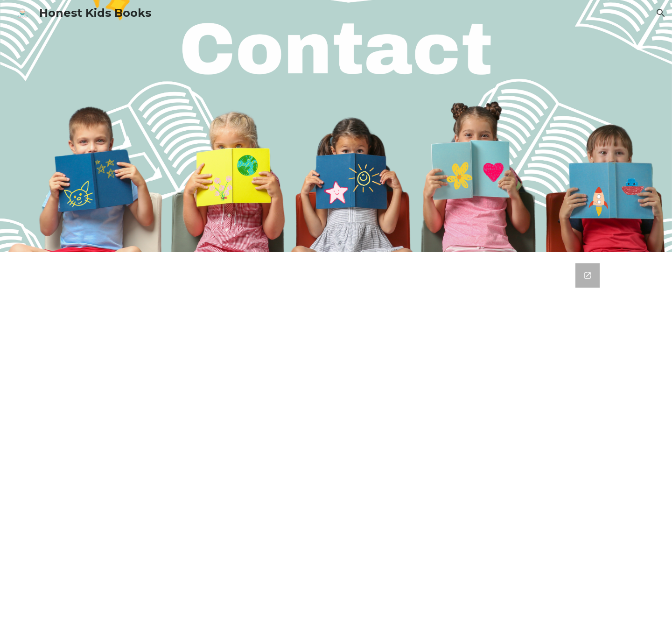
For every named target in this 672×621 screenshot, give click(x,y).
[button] (661, 13)
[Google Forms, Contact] (336, 437)
